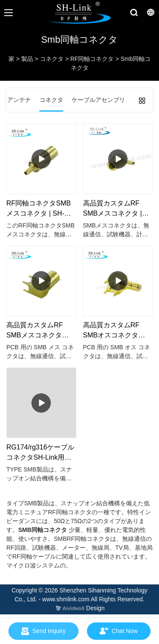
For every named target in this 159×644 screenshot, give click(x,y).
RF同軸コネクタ (92, 59)
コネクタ (52, 59)
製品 (27, 59)
